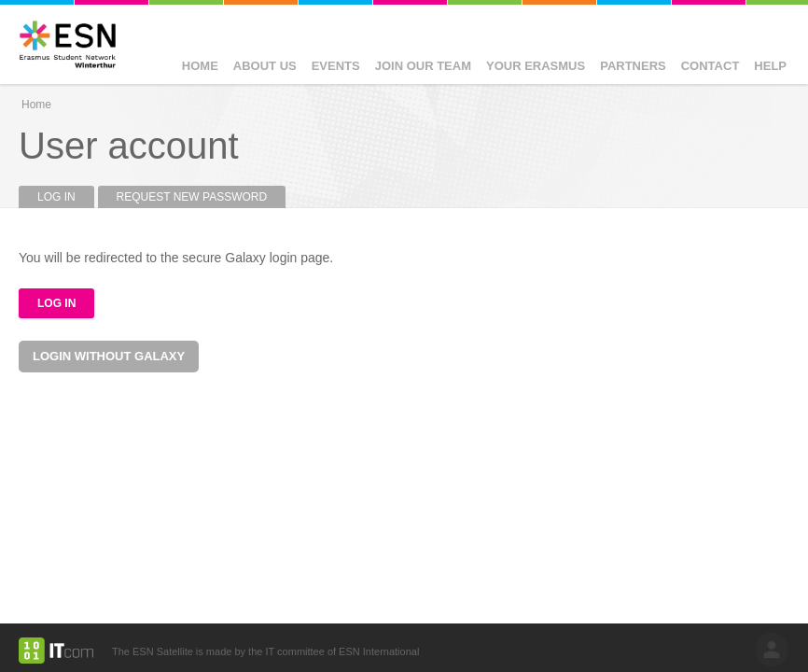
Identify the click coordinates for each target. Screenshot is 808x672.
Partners (633, 66)
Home (200, 66)
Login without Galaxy (109, 356)
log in (772, 650)
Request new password (192, 197)
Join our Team (423, 66)
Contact (710, 66)
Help (770, 66)
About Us (265, 66)
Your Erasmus (536, 66)
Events (336, 66)
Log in (66, 197)
